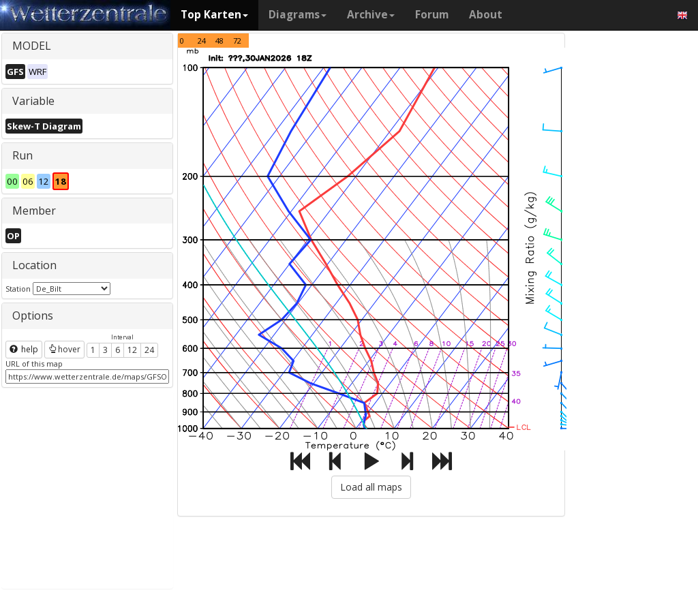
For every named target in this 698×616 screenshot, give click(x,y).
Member (34, 211)
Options (33, 315)
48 (219, 41)
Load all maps (371, 487)
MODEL (32, 46)
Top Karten (214, 15)
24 (149, 350)
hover (64, 349)
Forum (432, 15)
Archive (371, 15)
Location (34, 265)
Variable (33, 101)
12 (132, 350)
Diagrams (298, 15)
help (24, 349)
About (486, 15)
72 (237, 41)
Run (22, 155)
